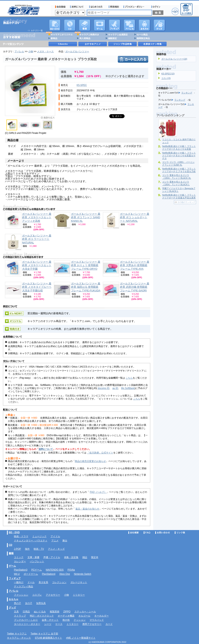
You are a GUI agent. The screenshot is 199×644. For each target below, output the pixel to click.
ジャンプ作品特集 (123, 44)
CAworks (63, 44)
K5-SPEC (82, 85)
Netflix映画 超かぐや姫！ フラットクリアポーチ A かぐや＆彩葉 (179, 148)
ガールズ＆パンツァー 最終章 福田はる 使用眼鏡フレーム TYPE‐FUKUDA (86, 287)
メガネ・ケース (45, 52)
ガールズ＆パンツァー (77, 52)
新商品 (54, 38)
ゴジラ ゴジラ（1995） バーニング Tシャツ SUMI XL (178, 163)
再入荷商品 (85, 38)
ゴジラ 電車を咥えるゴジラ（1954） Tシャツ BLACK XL (177, 177)
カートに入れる (133, 59)
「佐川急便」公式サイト (100, 453)
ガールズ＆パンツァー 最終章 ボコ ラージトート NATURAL (37, 239)
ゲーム (12, 566)
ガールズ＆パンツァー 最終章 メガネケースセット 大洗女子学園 (37, 265)
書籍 (85, 25)
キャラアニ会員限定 (118, 35)
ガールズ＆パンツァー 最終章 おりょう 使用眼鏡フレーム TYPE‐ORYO (86, 265)
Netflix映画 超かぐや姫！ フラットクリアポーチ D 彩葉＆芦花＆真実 (179, 196)
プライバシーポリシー (135, 7)
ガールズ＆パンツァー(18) (174, 59)
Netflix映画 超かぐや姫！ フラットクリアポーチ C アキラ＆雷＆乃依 (179, 170)
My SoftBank (128, 388)
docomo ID (103, 388)
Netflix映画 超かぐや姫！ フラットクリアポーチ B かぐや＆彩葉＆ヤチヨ (179, 156)
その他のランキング (186, 202)
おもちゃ (144, 25)
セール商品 (142, 35)
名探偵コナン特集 (152, 44)
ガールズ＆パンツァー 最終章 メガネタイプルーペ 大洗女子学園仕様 (37, 287)
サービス (97, 7)
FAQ (147, 533)
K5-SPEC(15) (168, 74)
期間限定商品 (143, 38)
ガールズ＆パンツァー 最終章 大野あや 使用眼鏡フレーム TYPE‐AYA (135, 265)
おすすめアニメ (93, 44)
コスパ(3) (166, 78)
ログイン (156, 7)
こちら (129, 378)
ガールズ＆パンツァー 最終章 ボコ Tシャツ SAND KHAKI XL (86, 217)
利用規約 (114, 7)
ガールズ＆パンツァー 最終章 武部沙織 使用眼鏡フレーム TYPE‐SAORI (135, 287)
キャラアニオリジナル (62, 35)
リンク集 (180, 533)
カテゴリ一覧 (37, 31)
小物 (31, 52)
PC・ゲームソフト (100, 25)
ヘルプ (175, 11)
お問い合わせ (163, 533)
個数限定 (112, 38)
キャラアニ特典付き (89, 35)
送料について (77, 7)
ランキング (187, 93)
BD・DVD (14, 532)
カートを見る (186, 9)
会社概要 (134, 533)
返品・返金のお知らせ (87, 509)
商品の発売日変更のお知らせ (90, 461)
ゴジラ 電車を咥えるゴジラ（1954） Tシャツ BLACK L (176, 183)
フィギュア (115, 25)
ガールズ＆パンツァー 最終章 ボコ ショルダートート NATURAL (135, 217)
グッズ (159, 25)
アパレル (130, 25)
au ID (115, 388)
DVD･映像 (55, 25)
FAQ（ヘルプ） (98, 492)
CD (70, 25)
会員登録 (60, 7)
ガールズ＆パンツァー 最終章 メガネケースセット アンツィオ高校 (37, 217)
